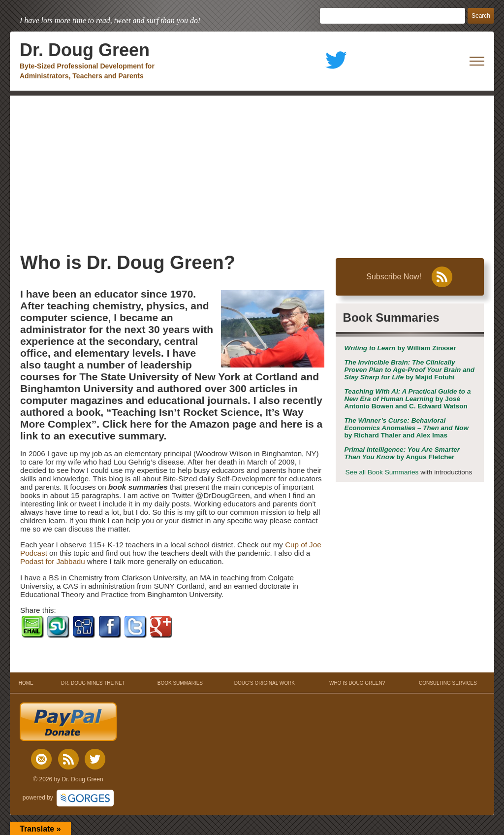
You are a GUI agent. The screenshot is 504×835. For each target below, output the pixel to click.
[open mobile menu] (477, 61)
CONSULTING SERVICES (448, 683)
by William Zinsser (400, 348)
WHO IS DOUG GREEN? (357, 683)
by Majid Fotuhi (410, 370)
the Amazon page (214, 424)
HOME (26, 683)
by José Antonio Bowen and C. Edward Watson (408, 399)
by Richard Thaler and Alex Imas (407, 428)
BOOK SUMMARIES (180, 683)
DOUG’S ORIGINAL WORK (265, 683)
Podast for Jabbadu (53, 561)
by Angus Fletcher (402, 453)
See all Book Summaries (382, 472)
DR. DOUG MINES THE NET (93, 683)
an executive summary (109, 436)
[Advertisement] (252, 169)
